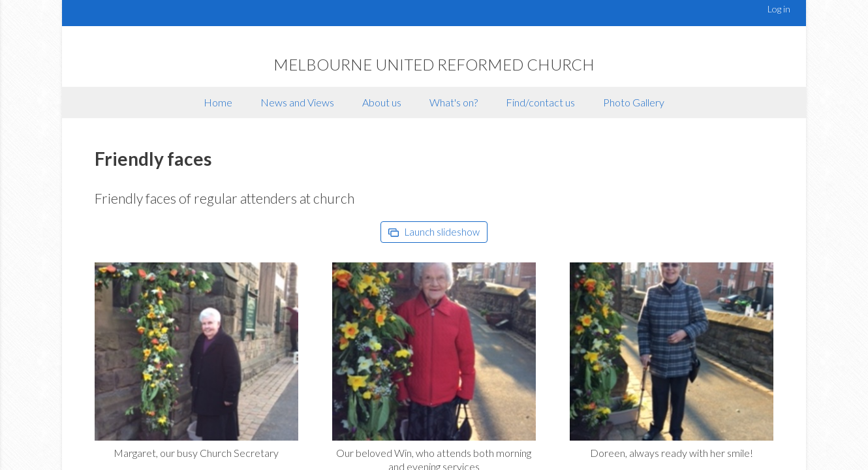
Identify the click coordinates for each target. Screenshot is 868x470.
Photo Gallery (634, 102)
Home (218, 102)
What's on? (454, 102)
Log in (779, 9)
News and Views (297, 102)
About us (382, 102)
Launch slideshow (434, 232)
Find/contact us (540, 102)
